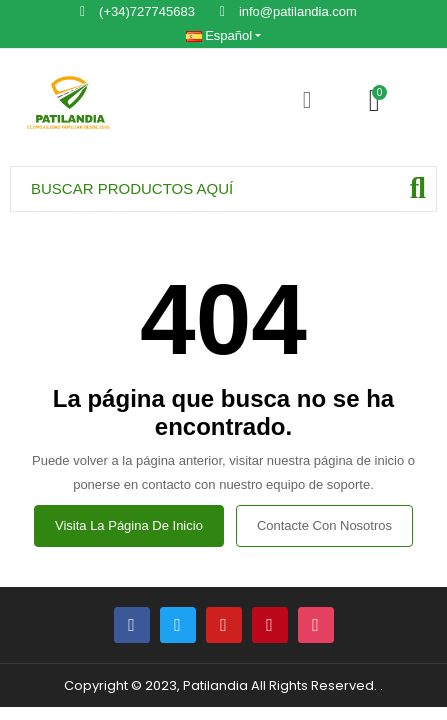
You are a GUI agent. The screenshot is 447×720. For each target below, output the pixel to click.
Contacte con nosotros (324, 525)
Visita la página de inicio (129, 525)
